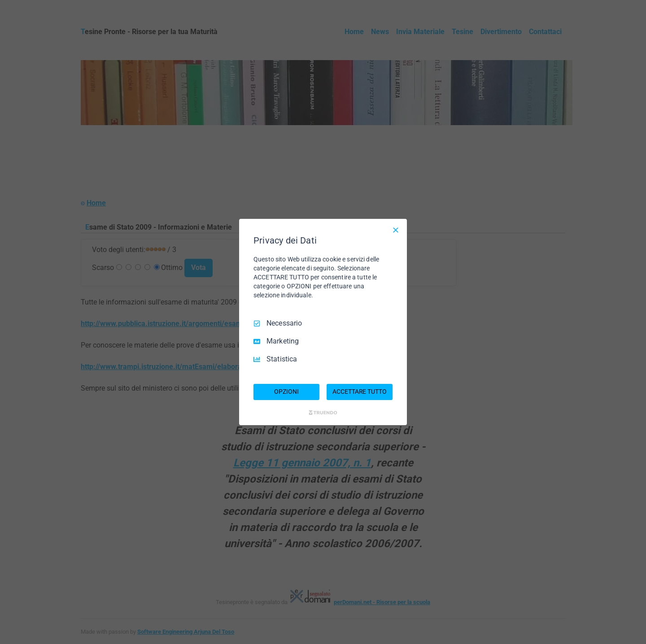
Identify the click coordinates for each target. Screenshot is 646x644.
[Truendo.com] (323, 413)
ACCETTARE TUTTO (359, 392)
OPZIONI (286, 392)
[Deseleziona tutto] (396, 230)
